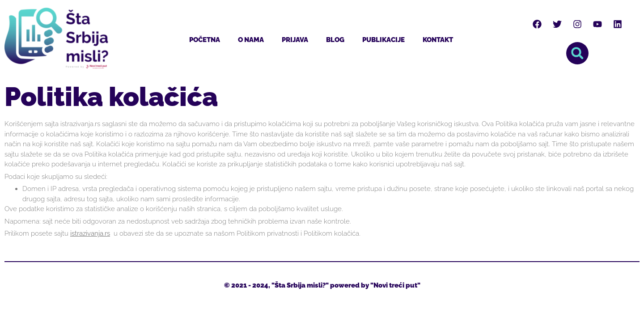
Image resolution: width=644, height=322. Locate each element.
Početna (205, 40)
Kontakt (438, 40)
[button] (577, 53)
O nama (251, 40)
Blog (335, 40)
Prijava (295, 40)
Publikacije (383, 40)
